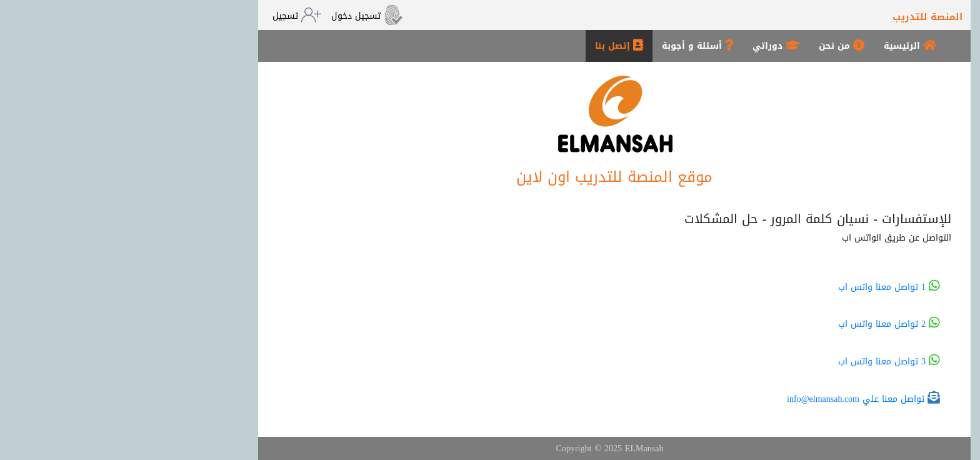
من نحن (717, 46)
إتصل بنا (495, 46)
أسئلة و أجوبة (573, 46)
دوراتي (652, 46)
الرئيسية (786, 46)
